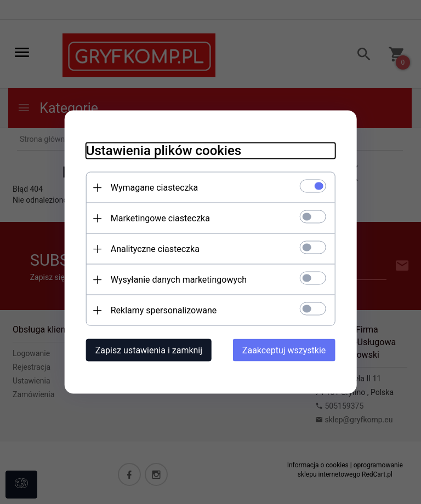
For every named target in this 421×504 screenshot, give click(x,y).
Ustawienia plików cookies (162, 151)
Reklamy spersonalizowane (162, 310)
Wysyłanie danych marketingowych (177, 280)
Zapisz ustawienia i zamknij (147, 350)
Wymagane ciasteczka (153, 188)
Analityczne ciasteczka (153, 249)
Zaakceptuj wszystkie (286, 350)
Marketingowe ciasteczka (159, 218)
